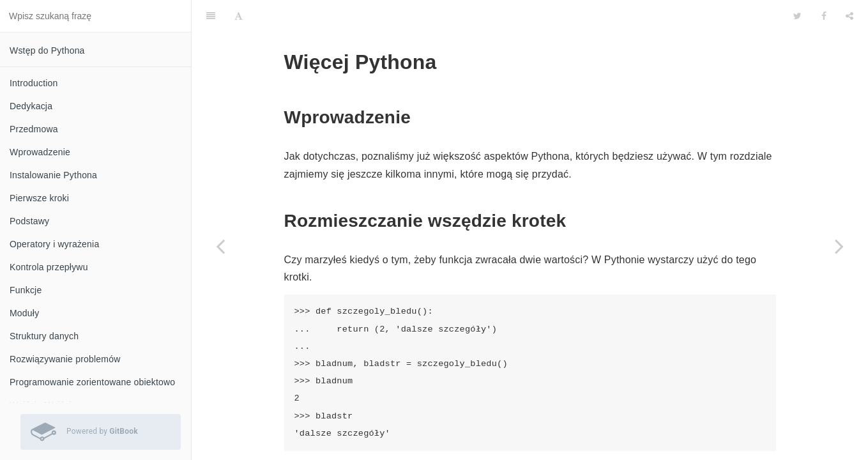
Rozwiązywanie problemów (65, 359)
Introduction (34, 83)
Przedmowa (34, 129)
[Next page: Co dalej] (839, 246)
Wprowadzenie (40, 152)
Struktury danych (44, 336)
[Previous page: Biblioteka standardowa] (220, 246)
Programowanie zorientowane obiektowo (92, 382)
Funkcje (26, 290)
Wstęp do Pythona (47, 50)
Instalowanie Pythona (53, 175)
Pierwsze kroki (39, 198)
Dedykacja (31, 106)
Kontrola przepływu (49, 267)
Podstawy (29, 221)
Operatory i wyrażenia (54, 244)
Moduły (24, 313)
